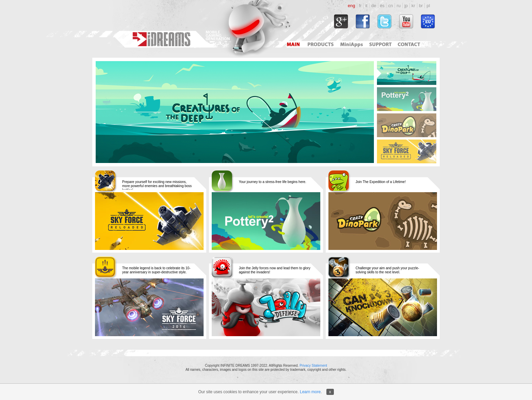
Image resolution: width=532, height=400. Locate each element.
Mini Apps (351, 44)
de (374, 6)
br (421, 6)
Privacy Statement (313, 366)
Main (293, 44)
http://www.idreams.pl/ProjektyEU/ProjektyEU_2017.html (428, 21)
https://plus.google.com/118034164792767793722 (341, 21)
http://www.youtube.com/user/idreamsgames (406, 21)
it (367, 6)
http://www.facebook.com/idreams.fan (363, 21)
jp (406, 6)
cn (391, 6)
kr (413, 6)
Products (321, 44)
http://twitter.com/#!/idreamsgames (384, 21)
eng (351, 6)
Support (379, 44)
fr (360, 6)
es (382, 6)
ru (399, 6)
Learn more (310, 392)
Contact (410, 44)
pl (428, 6)
